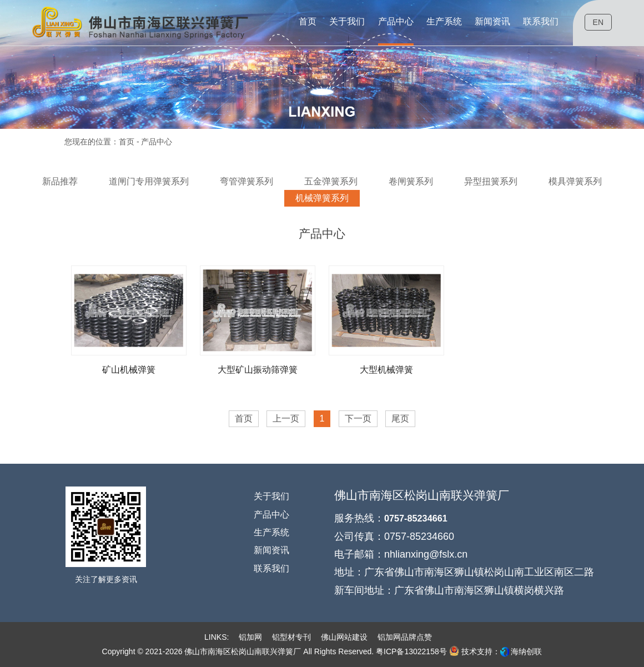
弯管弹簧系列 (246, 181)
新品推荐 (60, 181)
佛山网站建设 (344, 637)
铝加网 (250, 637)
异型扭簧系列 (491, 181)
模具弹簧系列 (575, 181)
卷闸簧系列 (411, 181)
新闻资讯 (271, 550)
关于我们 (271, 496)
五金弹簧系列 (331, 181)
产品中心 (271, 514)
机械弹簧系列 (322, 198)
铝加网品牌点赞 (405, 637)
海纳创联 (526, 651)
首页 (127, 142)
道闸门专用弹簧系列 (149, 181)
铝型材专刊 (291, 637)
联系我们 (271, 568)
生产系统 (271, 532)
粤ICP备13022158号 (411, 651)
